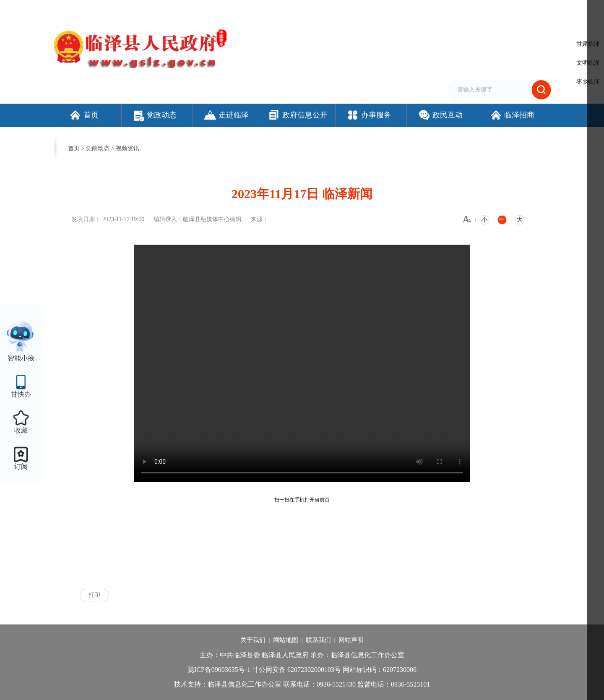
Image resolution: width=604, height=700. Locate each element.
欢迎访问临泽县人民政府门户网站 (93, 10)
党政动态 (155, 115)
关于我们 (253, 640)
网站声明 (351, 640)
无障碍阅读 (455, 10)
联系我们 (318, 640)
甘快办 (21, 394)
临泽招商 (512, 115)
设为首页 (382, 10)
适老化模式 (497, 10)
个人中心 (539, 10)
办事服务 (369, 115)
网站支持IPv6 (350, 10)
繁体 (431, 10)
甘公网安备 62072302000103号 (297, 670)
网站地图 (286, 640)
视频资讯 (128, 148)
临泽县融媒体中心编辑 (212, 219)
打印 (94, 595)
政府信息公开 (298, 115)
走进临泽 (226, 115)
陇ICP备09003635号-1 (219, 670)
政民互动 (440, 115)
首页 (84, 115)
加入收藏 (409, 10)
